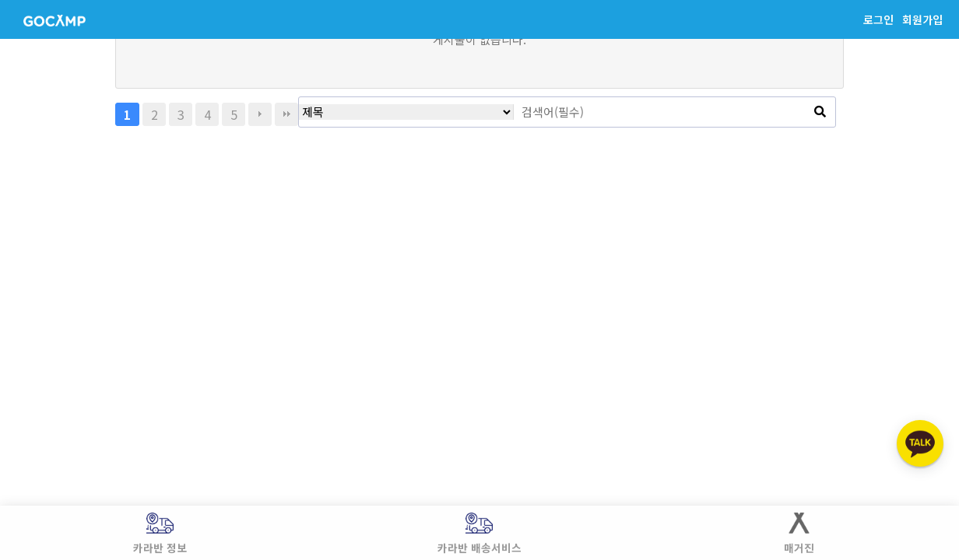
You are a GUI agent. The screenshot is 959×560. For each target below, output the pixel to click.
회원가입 (922, 19)
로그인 (878, 19)
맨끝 (286, 114)
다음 (260, 114)
